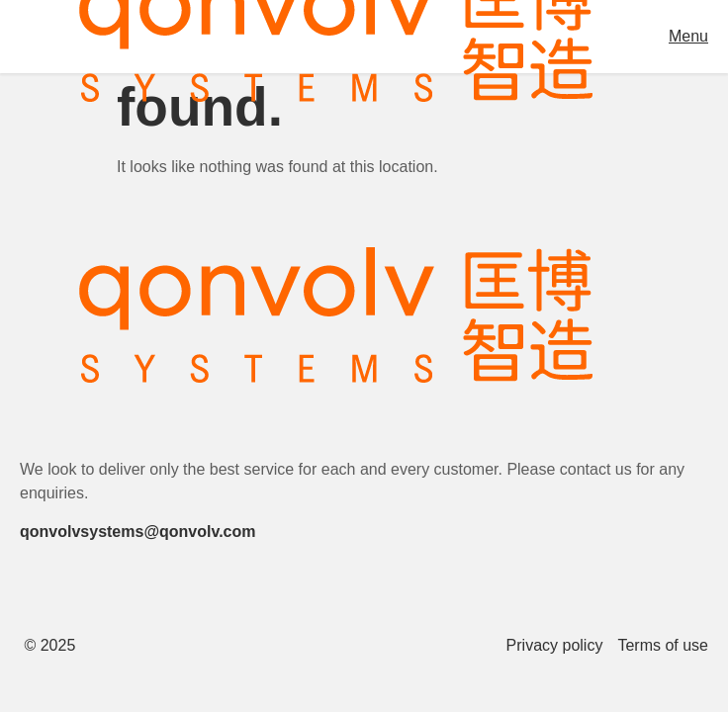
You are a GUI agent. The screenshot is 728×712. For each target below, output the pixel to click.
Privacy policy (555, 646)
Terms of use (663, 646)
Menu (688, 36)
